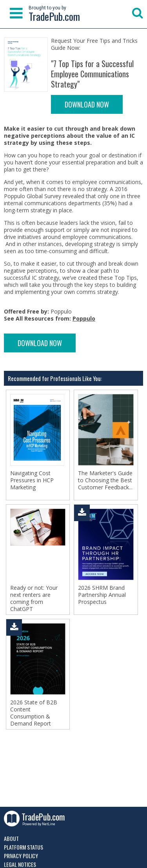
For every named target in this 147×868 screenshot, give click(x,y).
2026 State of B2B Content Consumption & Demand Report (34, 713)
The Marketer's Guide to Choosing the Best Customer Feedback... (105, 480)
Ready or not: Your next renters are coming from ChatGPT (34, 598)
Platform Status (24, 847)
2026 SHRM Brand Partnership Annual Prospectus (102, 595)
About (11, 838)
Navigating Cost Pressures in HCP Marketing (32, 480)
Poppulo (84, 318)
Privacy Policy (21, 856)
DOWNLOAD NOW (87, 104)
